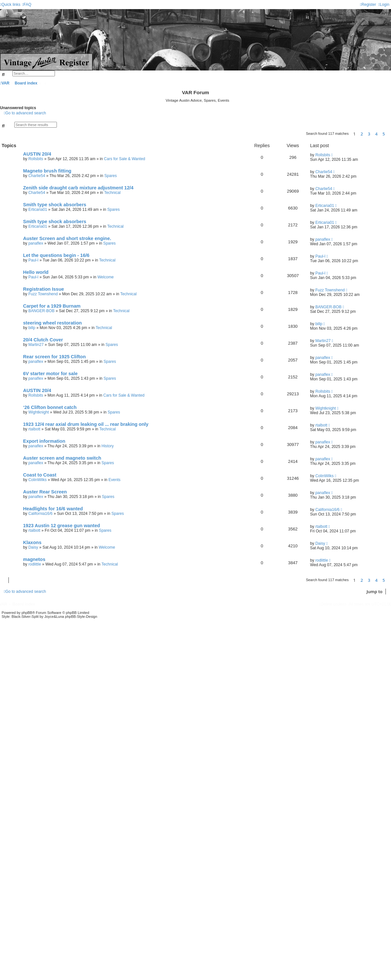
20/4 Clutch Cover (43, 340)
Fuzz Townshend (43, 294)
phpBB (27, 613)
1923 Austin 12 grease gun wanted (62, 526)
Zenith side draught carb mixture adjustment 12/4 (78, 188)
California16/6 (40, 514)
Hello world (36, 272)
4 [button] (376, 134)
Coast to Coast (40, 475)
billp (32, 328)
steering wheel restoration (52, 323)
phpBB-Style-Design (81, 617)
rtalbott (34, 429)
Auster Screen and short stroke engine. (67, 238)
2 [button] (362, 134)
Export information (44, 441)
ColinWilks (37, 480)
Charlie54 (37, 176)
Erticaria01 (38, 210)
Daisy (33, 547)
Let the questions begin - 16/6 (56, 255)
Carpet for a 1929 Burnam (52, 306)
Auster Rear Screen (45, 492)
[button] (389, 134)
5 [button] (384, 134)
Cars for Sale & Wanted (125, 159)
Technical (112, 193)
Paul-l (33, 260)
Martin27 (36, 345)
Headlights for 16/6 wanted (53, 509)
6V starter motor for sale (50, 374)
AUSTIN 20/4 (37, 154)
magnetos (34, 559)
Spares (111, 176)
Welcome (106, 277)
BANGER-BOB (41, 311)
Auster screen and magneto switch (62, 458)
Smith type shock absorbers (55, 205)
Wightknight (39, 412)
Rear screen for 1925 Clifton (54, 357)
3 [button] (369, 134)
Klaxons (32, 542)
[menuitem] (27, 5)
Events (115, 480)
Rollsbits (36, 159)
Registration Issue (44, 289)
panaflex (36, 243)
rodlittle (35, 564)
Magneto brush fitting (47, 171)
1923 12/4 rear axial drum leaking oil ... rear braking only (86, 424)
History (108, 446)
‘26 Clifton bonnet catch (50, 407)
